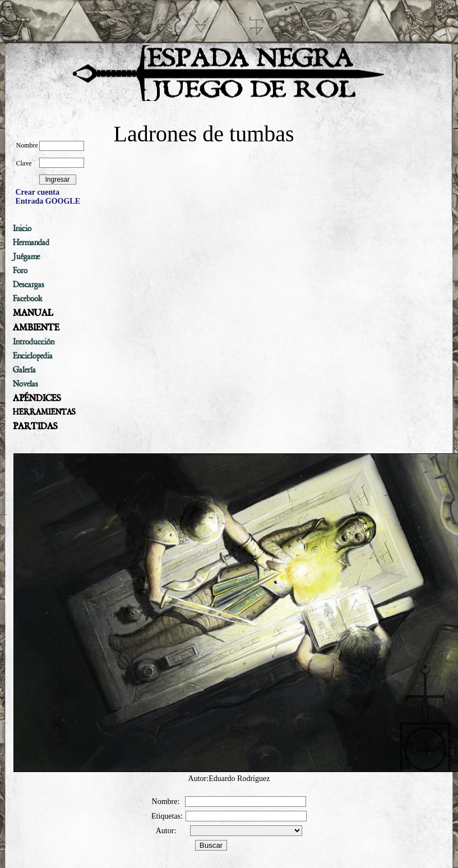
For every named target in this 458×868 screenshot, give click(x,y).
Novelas (26, 384)
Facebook (28, 298)
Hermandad (31, 242)
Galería (24, 370)
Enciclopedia (33, 356)
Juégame (26, 256)
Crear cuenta (38, 192)
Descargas (29, 284)
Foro (20, 270)
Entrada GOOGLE (48, 201)
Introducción (34, 342)
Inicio (22, 228)
